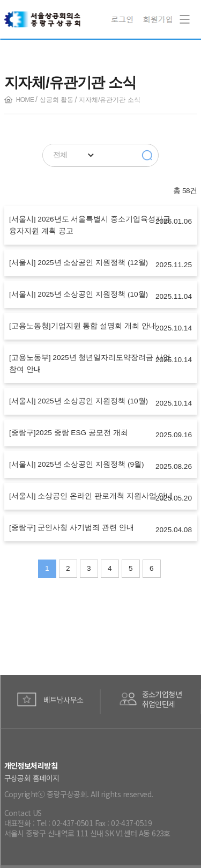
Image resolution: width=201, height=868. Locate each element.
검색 (147, 156)
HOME (25, 100)
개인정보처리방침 (31, 766)
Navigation (182, 12)
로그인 (124, 19)
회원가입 (158, 19)
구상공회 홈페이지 (32, 778)
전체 (60, 155)
